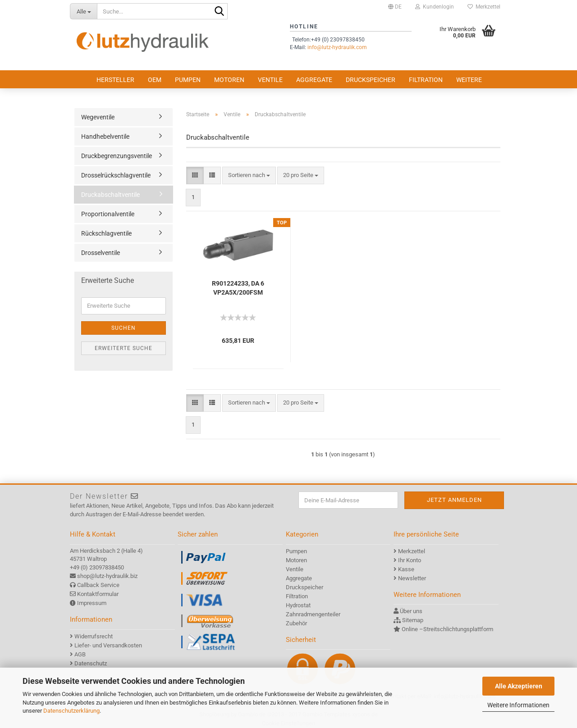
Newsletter (412, 578)
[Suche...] (83, 11)
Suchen (124, 328)
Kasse (406, 569)
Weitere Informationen (518, 705)
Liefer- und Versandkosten (108, 645)
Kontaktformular (98, 594)
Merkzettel (484, 7)
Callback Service (98, 585)
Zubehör (296, 623)
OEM (155, 80)
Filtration (426, 80)
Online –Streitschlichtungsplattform (447, 629)
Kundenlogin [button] (435, 7)
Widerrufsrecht (94, 636)
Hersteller (115, 80)
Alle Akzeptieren (519, 686)
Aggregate (314, 80)
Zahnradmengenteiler (313, 614)
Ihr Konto (410, 560)
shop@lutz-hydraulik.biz (107, 576)
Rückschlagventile (106, 233)
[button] (395, 7)
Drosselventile (101, 253)
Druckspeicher (371, 80)
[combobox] (249, 175)
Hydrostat (298, 605)
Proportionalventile (108, 214)
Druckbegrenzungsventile (117, 156)
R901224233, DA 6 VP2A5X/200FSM (238, 288)
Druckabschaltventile (110, 195)
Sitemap (413, 620)
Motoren (229, 80)
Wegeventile (98, 117)
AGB (80, 654)
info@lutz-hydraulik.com (337, 47)
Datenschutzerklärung (71, 711)
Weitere (469, 80)
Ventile (270, 80)
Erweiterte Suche (124, 348)
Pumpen (188, 80)
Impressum (92, 603)
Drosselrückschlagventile (116, 175)
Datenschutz (91, 663)
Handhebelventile (105, 136)
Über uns (411, 611)
